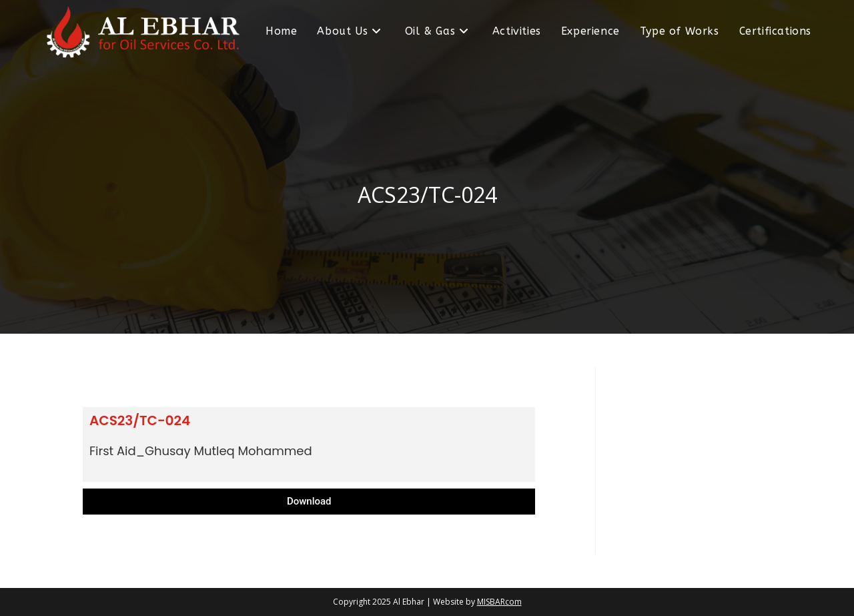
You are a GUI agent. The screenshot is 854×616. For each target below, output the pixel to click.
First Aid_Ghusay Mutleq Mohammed (201, 451)
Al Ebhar (409, 602)
